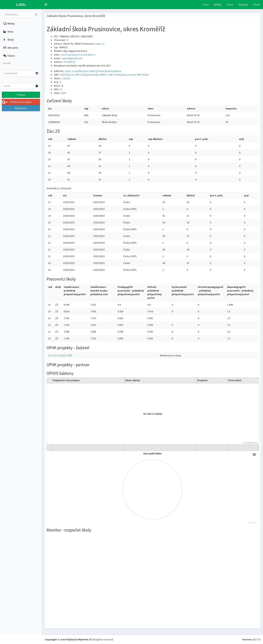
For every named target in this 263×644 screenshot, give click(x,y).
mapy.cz (100, 44)
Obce (230, 5)
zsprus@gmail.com (72, 58)
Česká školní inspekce (109, 71)
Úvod (206, 5)
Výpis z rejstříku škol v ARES (80, 71)
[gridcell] (153, 414)
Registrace (21, 108)
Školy (8, 40)
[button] (46, 5)
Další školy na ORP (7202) (74, 75)
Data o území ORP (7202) (135, 75)
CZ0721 (66, 78)
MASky (218, 5)
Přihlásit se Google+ (17, 102)
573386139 (69, 62)
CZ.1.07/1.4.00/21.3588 (60, 355)
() (60, 82)
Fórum (257, 5)
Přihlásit (21, 95)
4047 (64, 93)
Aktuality (243, 5)
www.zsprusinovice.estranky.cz (78, 55)
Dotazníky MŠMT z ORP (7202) (104, 75)
